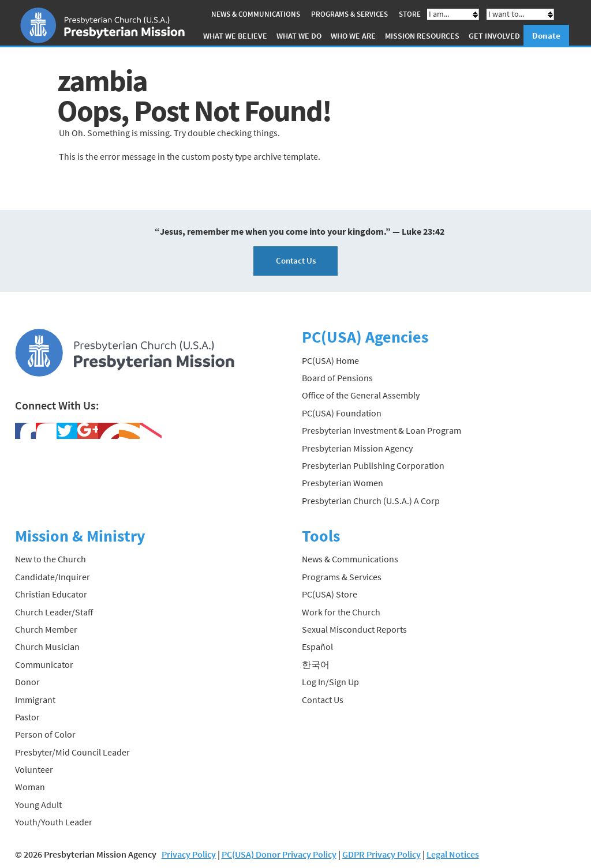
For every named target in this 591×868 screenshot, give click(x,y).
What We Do (299, 36)
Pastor (27, 717)
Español (317, 647)
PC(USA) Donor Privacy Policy (279, 854)
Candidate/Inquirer (53, 577)
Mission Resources (422, 36)
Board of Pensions (337, 378)
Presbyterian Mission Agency (357, 448)
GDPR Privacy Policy (381, 854)
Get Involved (494, 36)
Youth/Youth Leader (54, 822)
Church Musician (47, 647)
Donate (546, 35)
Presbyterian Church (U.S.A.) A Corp (371, 501)
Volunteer (34, 769)
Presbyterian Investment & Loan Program (381, 430)
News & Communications (256, 14)
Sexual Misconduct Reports (354, 629)
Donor (27, 682)
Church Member (46, 629)
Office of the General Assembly (361, 395)
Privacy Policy (189, 854)
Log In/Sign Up (330, 682)
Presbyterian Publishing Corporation (373, 465)
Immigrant (35, 700)
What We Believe (235, 36)
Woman (30, 787)
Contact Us (296, 260)
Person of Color (45, 734)
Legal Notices (453, 854)
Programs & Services (349, 14)
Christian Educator (51, 594)
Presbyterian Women (343, 483)
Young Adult (38, 805)
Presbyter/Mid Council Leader (72, 752)
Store (410, 14)
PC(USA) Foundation (342, 413)
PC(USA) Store (330, 594)
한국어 (316, 664)
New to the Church (51, 559)
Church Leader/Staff (54, 612)
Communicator (44, 664)
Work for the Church (341, 612)
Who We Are (353, 36)
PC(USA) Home (330, 360)
